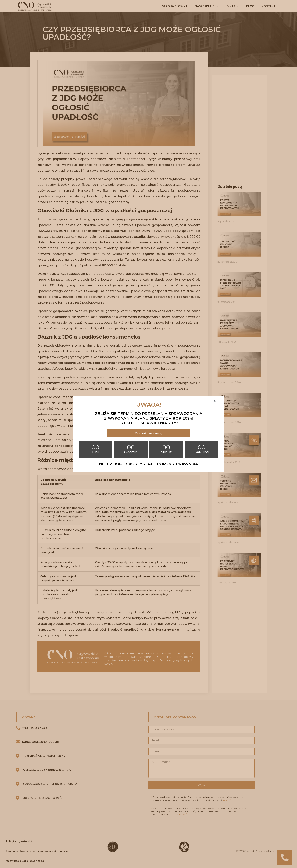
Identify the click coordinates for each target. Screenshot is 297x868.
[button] (148, 433)
